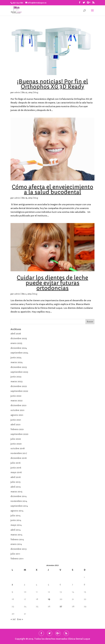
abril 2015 (16, 487)
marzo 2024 (17, 362)
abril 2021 (16, 424)
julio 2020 (16, 439)
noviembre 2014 (19, 501)
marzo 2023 (17, 381)
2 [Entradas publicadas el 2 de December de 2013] (12, 585)
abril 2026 (16, 334)
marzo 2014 (16, 535)
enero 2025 (16, 343)
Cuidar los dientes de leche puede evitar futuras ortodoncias (52, 283)
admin (17, 92)
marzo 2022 (17, 401)
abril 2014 (16, 530)
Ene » (20, 619)
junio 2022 (16, 396)
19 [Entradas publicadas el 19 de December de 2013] (49, 599)
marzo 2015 (16, 492)
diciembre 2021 (19, 405)
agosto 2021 (17, 415)
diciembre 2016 (19, 458)
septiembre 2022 (19, 391)
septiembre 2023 (19, 372)
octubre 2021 (17, 410)
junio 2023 (16, 377)
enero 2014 (16, 544)
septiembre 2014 (19, 506)
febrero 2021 (17, 429)
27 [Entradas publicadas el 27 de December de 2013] (61, 606)
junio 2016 (16, 468)
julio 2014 (16, 516)
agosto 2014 (17, 511)
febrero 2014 (17, 539)
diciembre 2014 (19, 496)
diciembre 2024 (19, 348)
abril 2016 (16, 477)
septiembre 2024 (19, 353)
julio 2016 (16, 463)
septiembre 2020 (19, 434)
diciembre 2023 (19, 367)
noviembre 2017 (19, 453)
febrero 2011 (17, 559)
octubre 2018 (18, 448)
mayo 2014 (16, 525)
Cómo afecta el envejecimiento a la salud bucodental (52, 190)
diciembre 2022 (19, 386)
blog (36, 92)
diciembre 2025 (19, 338)
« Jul (13, 619)
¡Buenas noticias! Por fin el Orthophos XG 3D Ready (52, 84)
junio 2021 (16, 420)
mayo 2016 (16, 472)
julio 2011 (15, 554)
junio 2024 (16, 358)
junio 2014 (16, 520)
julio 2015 (16, 482)
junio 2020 (16, 444)
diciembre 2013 (19, 549)
